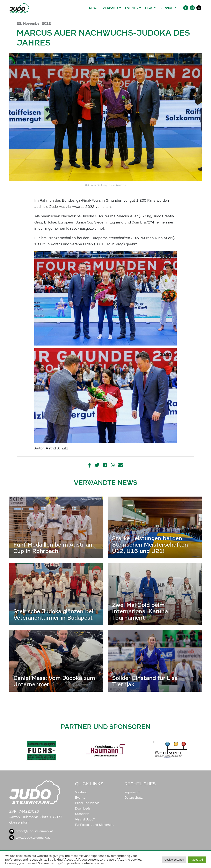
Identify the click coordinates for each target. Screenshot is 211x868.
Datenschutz (134, 798)
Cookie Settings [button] (174, 860)
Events (80, 798)
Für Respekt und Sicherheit (94, 825)
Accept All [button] (197, 860)
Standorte (82, 814)
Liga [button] (149, 8)
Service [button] (167, 8)
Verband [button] (111, 8)
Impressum (132, 792)
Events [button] (132, 8)
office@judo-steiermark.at (31, 831)
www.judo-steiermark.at (30, 838)
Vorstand (81, 792)
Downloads (83, 809)
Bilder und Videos (87, 803)
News (94, 8)
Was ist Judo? (85, 819)
